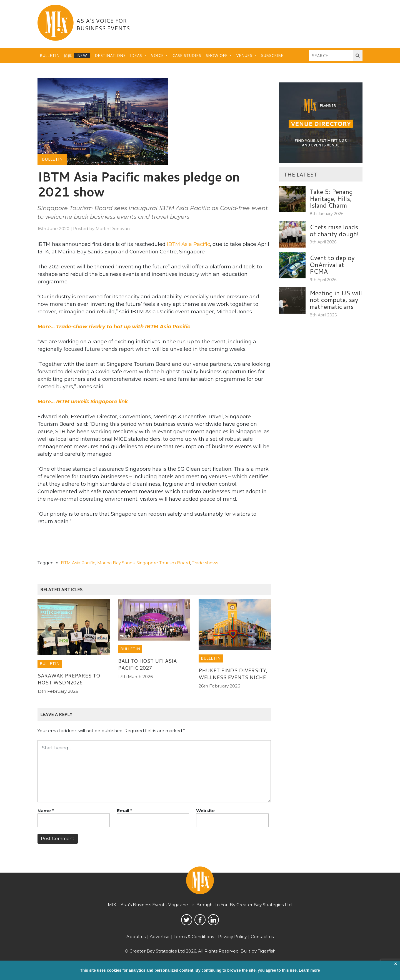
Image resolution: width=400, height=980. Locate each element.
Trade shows (205, 563)
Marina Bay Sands (116, 563)
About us (136, 937)
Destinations (110, 56)
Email (125, 811)
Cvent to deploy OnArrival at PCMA (332, 264)
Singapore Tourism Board (163, 563)
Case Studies (187, 56)
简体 (68, 56)
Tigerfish (267, 951)
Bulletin (50, 56)
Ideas (137, 56)
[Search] (331, 56)
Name (46, 811)
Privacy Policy (232, 937)
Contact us (262, 937)
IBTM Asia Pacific (188, 244)
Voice (158, 56)
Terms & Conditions (194, 937)
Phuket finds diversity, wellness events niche (233, 674)
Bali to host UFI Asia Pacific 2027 (147, 664)
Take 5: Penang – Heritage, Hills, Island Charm (334, 198)
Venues (245, 56)
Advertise (160, 937)
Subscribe (272, 56)
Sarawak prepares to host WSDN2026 (69, 679)
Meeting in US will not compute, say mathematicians (336, 300)
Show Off (217, 56)
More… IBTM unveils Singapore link (83, 402)
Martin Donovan (113, 229)
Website (205, 811)
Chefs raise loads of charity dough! (334, 230)
